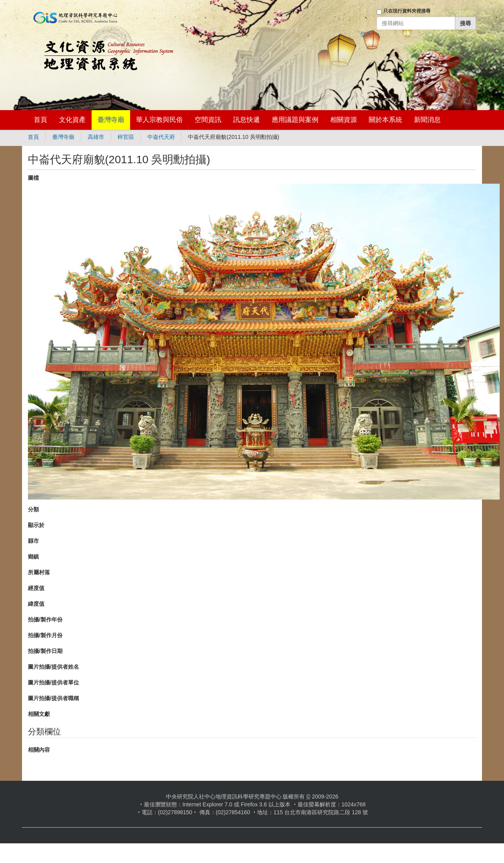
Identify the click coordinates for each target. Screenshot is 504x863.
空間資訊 (208, 120)
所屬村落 (39, 572)
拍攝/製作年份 (45, 620)
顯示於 (36, 525)
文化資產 (72, 120)
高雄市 (96, 137)
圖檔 (33, 178)
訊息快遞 (246, 120)
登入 (366, 34)
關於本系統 (385, 120)
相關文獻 (39, 714)
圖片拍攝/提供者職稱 (53, 698)
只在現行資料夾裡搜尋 (407, 11)
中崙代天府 (161, 137)
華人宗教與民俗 (159, 120)
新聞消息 (427, 120)
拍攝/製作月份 (45, 635)
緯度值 (36, 604)
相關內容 (39, 750)
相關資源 (344, 120)
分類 (33, 509)
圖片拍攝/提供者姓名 (53, 667)
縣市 (33, 541)
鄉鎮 (33, 557)
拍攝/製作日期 (45, 651)
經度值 (36, 588)
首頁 (40, 120)
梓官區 (126, 137)
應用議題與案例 (295, 120)
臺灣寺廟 (111, 120)
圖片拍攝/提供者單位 (53, 682)
